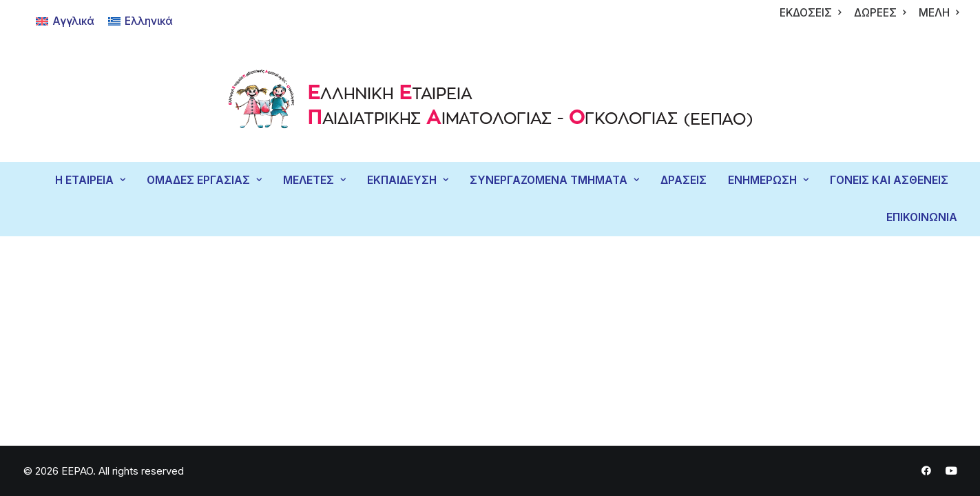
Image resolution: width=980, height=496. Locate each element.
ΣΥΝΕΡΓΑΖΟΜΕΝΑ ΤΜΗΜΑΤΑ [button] (554, 180)
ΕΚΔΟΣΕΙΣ (810, 13)
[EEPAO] (490, 102)
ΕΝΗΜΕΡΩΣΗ (768, 180)
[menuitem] (810, 13)
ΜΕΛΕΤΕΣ (314, 180)
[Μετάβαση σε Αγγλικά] (65, 21)
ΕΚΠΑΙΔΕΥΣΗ (408, 180)
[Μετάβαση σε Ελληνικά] (140, 21)
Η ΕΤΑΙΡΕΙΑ (90, 180)
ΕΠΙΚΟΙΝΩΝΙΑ (922, 217)
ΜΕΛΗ (939, 13)
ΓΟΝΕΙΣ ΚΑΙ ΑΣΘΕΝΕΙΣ (889, 180)
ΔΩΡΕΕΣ (880, 13)
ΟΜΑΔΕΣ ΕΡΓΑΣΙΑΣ (204, 180)
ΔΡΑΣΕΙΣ (684, 180)
